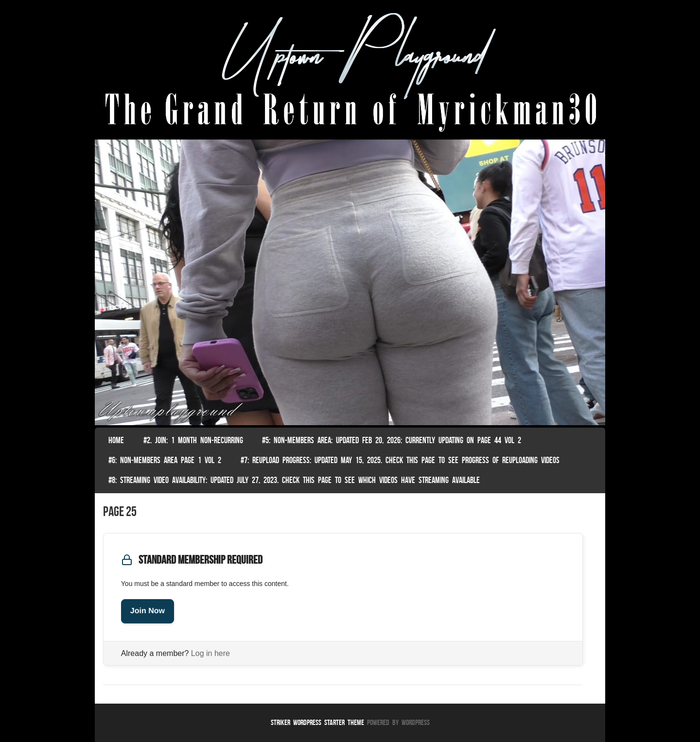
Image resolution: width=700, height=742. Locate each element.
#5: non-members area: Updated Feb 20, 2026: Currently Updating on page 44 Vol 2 (392, 440)
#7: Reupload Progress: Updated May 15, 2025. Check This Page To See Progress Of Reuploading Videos (400, 460)
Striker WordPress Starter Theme (317, 722)
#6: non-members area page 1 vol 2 (165, 460)
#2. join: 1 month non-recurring (193, 440)
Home (116, 440)
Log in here (210, 653)
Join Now (148, 611)
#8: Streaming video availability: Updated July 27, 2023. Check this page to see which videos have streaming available (294, 480)
